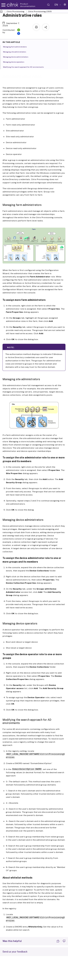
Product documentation (28, 5)
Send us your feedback (15, 952)
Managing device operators (15, 62)
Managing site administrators (16, 52)
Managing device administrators (17, 57)
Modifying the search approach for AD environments (25, 67)
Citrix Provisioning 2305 (40, 11)
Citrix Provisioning (15, 11)
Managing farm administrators (17, 47)
